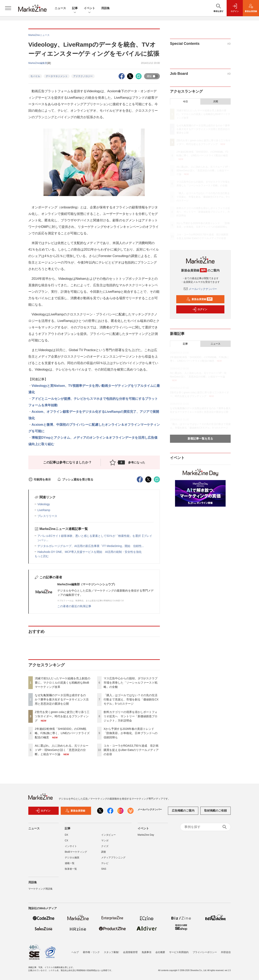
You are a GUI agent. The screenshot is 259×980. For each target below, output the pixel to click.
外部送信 (226, 952)
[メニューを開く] (8, 8)
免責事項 (146, 952)
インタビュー (108, 835)
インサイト (71, 846)
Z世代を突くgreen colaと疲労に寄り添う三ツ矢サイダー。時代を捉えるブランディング (62, 716)
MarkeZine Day (146, 835)
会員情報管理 (130, 952)
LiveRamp (44, 510)
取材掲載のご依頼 (215, 811)
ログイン (200, 309)
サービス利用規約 (179, 952)
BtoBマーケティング (76, 852)
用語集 (105, 8)
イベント (89, 8)
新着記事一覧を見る (200, 439)
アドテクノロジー (83, 76)
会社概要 (160, 952)
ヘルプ (75, 952)
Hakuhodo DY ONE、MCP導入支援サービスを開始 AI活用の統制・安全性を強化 (90, 552)
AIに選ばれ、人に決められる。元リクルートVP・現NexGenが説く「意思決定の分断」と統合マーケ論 (62, 750)
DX (66, 835)
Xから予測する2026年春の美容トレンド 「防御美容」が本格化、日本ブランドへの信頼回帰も (131, 733)
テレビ (105, 863)
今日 (185, 102)
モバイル (35, 76)
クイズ (105, 846)
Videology (44, 504)
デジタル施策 (72, 858)
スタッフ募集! (111, 952)
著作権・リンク (91, 952)
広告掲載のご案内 (183, 811)
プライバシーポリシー (205, 952)
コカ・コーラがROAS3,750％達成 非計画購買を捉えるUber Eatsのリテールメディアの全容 (131, 750)
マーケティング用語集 (40, 889)
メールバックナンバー (200, 289)
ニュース (60, 8)
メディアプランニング (113, 858)
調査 (104, 852)
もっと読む (42, 556)
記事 (75, 8)
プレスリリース (47, 516)
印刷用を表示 (40, 479)
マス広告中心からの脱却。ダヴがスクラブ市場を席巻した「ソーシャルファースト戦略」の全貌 (131, 683)
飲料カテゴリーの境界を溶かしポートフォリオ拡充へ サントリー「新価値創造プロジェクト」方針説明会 (131, 716)
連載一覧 (70, 863)
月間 (215, 102)
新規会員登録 (199, 299)
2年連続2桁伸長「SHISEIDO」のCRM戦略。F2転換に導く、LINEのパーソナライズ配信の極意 (62, 733)
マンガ (105, 841)
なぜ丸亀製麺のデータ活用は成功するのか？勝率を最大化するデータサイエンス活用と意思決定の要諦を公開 (62, 699)
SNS (104, 869)
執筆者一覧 (71, 869)
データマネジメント (57, 76)
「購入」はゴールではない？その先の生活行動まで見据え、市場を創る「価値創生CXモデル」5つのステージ (131, 699)
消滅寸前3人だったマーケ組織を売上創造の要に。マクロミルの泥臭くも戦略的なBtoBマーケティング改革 (63, 683)
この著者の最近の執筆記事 (74, 606)
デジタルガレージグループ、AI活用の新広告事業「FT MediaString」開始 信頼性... (91, 546)
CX (66, 841)
